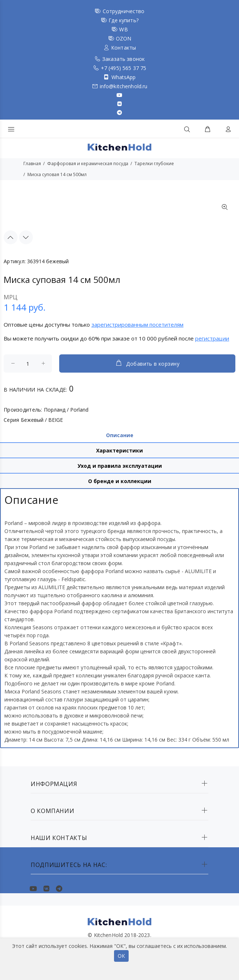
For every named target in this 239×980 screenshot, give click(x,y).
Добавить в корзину (147, 363)
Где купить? (124, 20)
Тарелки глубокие (154, 164)
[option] (20, 199)
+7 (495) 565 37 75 (124, 68)
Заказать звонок (124, 59)
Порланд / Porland (66, 410)
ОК (121, 956)
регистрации (212, 338)
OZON (124, 38)
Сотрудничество (124, 11)
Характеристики (119, 450)
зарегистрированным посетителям (137, 324)
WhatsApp (124, 77)
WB (123, 29)
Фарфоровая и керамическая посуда (88, 164)
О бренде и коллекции (120, 481)
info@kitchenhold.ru (124, 86)
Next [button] (26, 237)
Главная (32, 164)
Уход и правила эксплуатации (120, 466)
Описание (120, 435)
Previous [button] (11, 237)
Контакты (124, 48)
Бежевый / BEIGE (42, 420)
